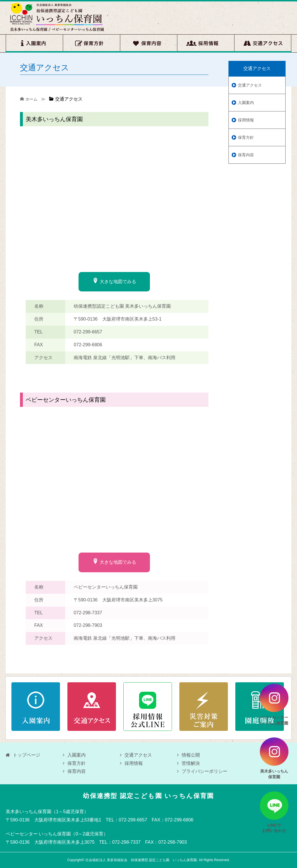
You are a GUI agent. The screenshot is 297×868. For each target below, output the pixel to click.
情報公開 (188, 755)
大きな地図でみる (114, 281)
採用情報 (206, 44)
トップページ (23, 755)
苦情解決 (188, 763)
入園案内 (34, 44)
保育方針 (91, 44)
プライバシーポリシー (202, 771)
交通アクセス (263, 44)
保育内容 (148, 44)
